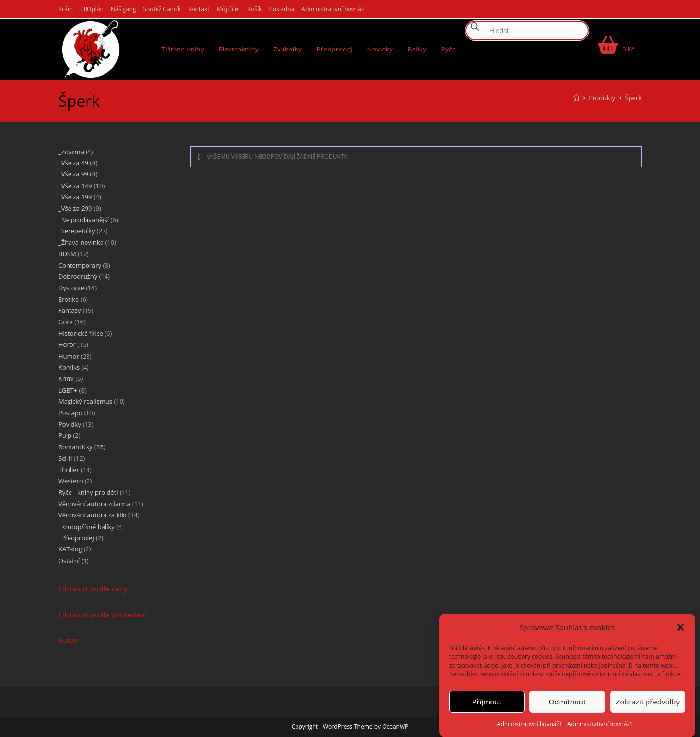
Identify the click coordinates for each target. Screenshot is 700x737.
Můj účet (228, 9)
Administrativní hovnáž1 (530, 724)
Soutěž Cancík (162, 9)
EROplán (92, 9)
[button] (681, 627)
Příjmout (487, 702)
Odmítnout (568, 702)
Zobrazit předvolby (648, 702)
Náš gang (123, 9)
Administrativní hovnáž (332, 9)
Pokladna (282, 9)
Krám (66, 9)
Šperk (633, 98)
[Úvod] (576, 98)
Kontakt (199, 9)
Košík (255, 9)
